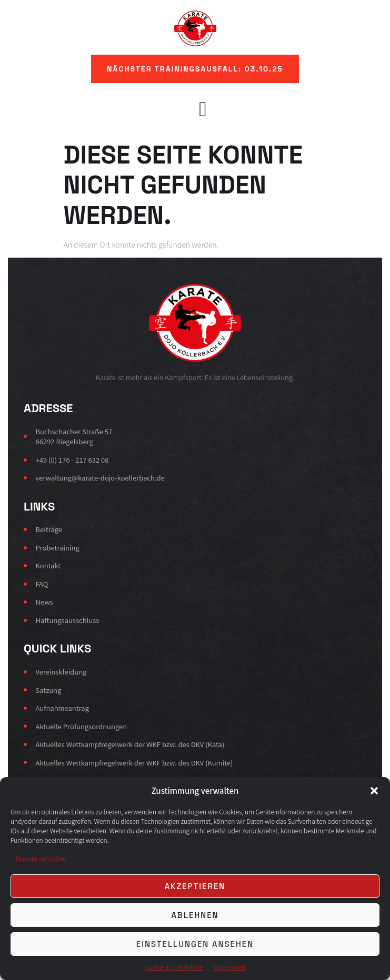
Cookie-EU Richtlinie (174, 967)
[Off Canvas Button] (198, 108)
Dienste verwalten (41, 858)
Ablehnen (195, 915)
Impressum (229, 967)
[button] (374, 791)
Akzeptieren (195, 886)
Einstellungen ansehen (195, 944)
